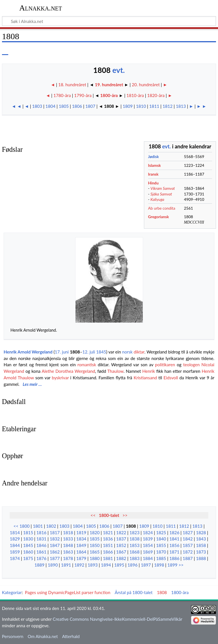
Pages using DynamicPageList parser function (68, 592)
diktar (139, 352)
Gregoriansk (159, 217)
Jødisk (154, 156)
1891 (66, 565)
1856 (174, 545)
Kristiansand (145, 378)
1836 (108, 539)
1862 (55, 552)
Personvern (13, 636)
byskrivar (60, 378)
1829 (15, 539)
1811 (154, 106)
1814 (15, 533)
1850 (95, 545)
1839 (148, 539)
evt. (119, 70)
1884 (148, 558)
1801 (38, 526)
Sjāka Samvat (161, 194)
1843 (201, 539)
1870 (161, 552)
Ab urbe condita (162, 208)
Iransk (153, 174)
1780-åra (62, 95)
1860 (28, 552)
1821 (108, 533)
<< (93, 515)
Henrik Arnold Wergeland (28, 352)
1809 (128, 106)
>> (125, 515)
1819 (81, 533)
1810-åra (135, 95)
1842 (188, 539)
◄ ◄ (16, 106)
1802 (51, 526)
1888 (201, 558)
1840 (161, 539)
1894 (106, 565)
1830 (28, 539)
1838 (134, 539)
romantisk (87, 365)
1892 (79, 565)
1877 (55, 558)
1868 (134, 552)
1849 (81, 545)
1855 (161, 545)
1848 (68, 545)
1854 (148, 545)
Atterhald (71, 636)
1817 (55, 533)
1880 (95, 558)
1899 (172, 565)
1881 (108, 558)
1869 (148, 552)
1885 (161, 558)
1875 (28, 558)
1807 (90, 106)
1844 (15, 545)
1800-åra (109, 95)
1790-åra (83, 95)
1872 (188, 552)
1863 (68, 552)
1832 (55, 539)
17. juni (62, 352)
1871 (174, 552)
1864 (81, 552)
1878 (68, 558)
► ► (202, 106)
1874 (15, 558)
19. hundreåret (109, 85)
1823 (134, 533)
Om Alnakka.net (43, 636)
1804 (50, 106)
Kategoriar (12, 592)
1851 (108, 545)
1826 (174, 533)
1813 (181, 106)
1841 (174, 539)
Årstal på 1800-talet (134, 592)
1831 (41, 539)
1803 (37, 106)
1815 (28, 533)
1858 (201, 545)
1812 (168, 106)
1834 (81, 539)
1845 (101, 352)
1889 (39, 565)
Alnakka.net (41, 8)
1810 (141, 106)
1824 (148, 533)
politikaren (165, 365)
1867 (121, 552)
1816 (41, 533)
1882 (121, 558)
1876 (41, 558)
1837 (121, 539)
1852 (121, 545)
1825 (161, 533)
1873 (201, 552)
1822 (121, 533)
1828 (201, 533)
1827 (188, 533)
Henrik (149, 371)
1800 (25, 526)
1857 (188, 545)
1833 (68, 539)
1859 (15, 552)
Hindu (153, 183)
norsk (127, 352)
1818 (68, 533)
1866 (108, 552)
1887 (188, 558)
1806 (77, 106)
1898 (159, 565)
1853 (134, 545)
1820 (95, 533)
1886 (174, 558)
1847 (55, 545)
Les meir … (32, 384)
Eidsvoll (171, 378)
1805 (64, 106)
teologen (191, 365)
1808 (75, 352)
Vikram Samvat (163, 188)
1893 (93, 565)
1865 (95, 552)
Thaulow (115, 371)
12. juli (89, 352)
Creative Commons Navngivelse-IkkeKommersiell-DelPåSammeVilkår (118, 619)
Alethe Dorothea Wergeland (68, 371)
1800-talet (109, 515)
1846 (41, 545)
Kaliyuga (157, 199)
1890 (53, 565)
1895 (119, 565)
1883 (134, 558)
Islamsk (155, 165)
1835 (95, 539)
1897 (146, 565)
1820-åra (156, 95)
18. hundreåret (73, 85)
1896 (132, 565)
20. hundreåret (146, 85)
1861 (41, 552)
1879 (81, 558)
